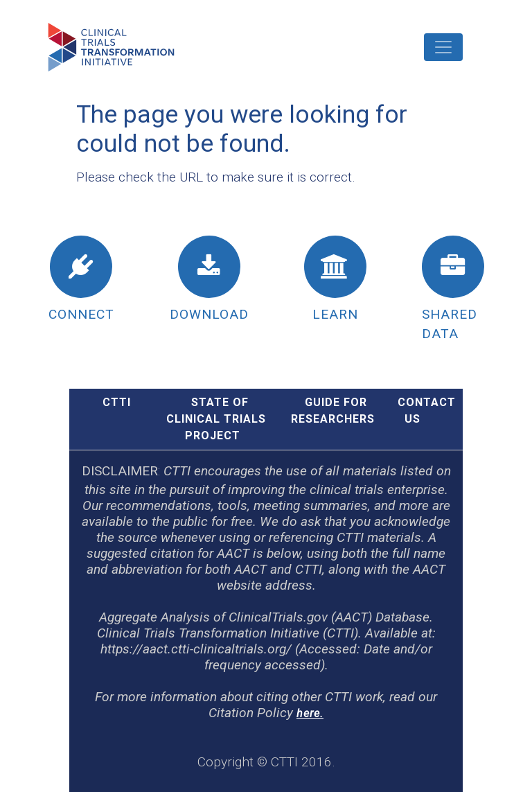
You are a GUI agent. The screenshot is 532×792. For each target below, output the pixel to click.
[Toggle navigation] (443, 47)
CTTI (117, 402)
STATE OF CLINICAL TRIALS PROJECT (216, 419)
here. (310, 713)
